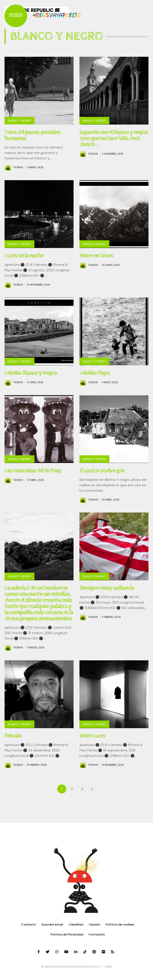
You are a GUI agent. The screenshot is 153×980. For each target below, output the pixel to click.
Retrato (13, 736)
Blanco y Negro (19, 121)
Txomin (18, 167)
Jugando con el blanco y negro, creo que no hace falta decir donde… (114, 138)
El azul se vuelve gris (102, 470)
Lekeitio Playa (94, 373)
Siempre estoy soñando (107, 588)
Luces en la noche (24, 255)
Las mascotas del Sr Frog (33, 470)
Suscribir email (52, 925)
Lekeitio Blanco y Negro (31, 373)
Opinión (94, 925)
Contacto (29, 925)
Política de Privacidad (67, 934)
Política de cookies (120, 925)
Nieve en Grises (96, 255)
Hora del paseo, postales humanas (32, 135)
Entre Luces (92, 736)
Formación (97, 934)
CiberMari (76, 925)
